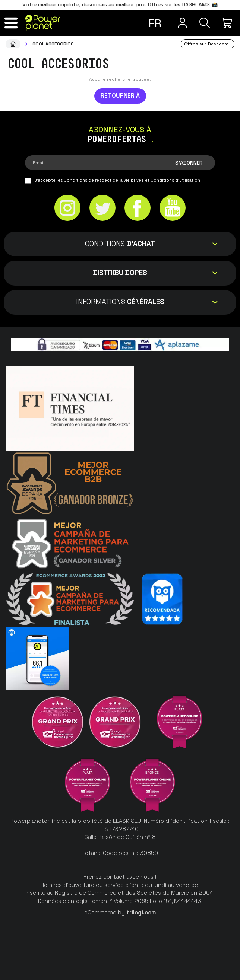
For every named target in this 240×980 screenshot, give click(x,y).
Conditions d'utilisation (175, 180)
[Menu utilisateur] (179, 23)
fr (155, 23)
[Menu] (12, 23)
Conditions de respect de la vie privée (104, 180)
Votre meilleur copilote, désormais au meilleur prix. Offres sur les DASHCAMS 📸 (120, 4)
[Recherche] (204, 23)
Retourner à (120, 96)
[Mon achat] (228, 23)
